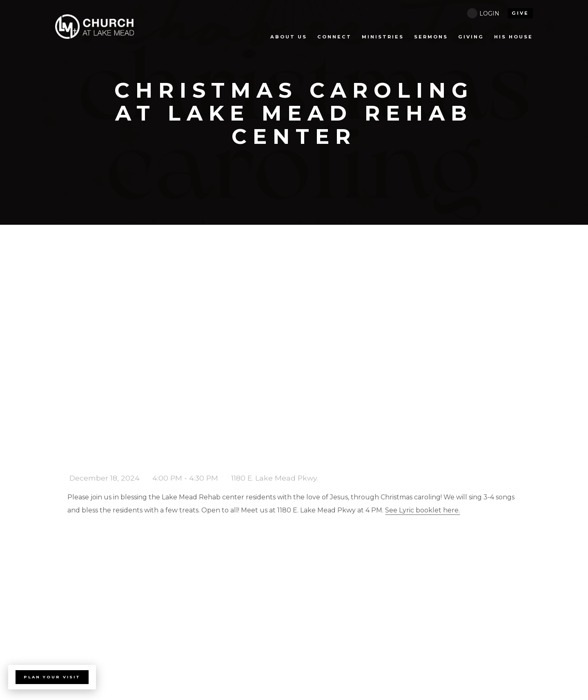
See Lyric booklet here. (422, 510)
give (520, 13)
